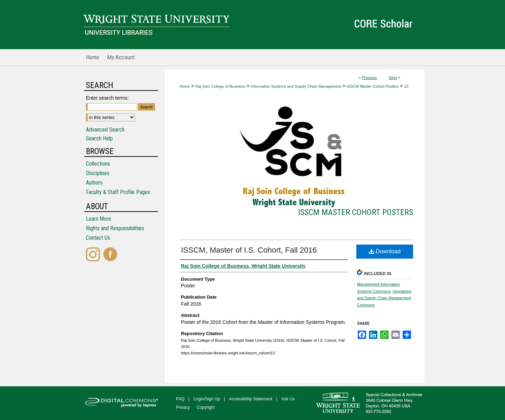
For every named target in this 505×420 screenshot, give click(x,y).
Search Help (99, 138)
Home (185, 86)
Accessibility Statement (251, 399)
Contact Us (98, 238)
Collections (98, 164)
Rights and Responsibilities (115, 228)
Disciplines (98, 173)
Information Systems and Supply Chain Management (296, 86)
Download (385, 251)
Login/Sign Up (207, 399)
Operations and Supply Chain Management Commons (384, 298)
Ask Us (288, 399)
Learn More (99, 219)
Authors (94, 183)
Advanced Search (105, 130)
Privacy (183, 407)
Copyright (206, 407)
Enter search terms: (107, 98)
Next (393, 78)
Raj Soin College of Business (220, 86)
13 (406, 86)
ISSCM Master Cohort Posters (373, 86)
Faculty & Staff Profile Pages (118, 192)
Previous (369, 78)
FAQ (180, 399)
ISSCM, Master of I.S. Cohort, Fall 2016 (249, 250)
